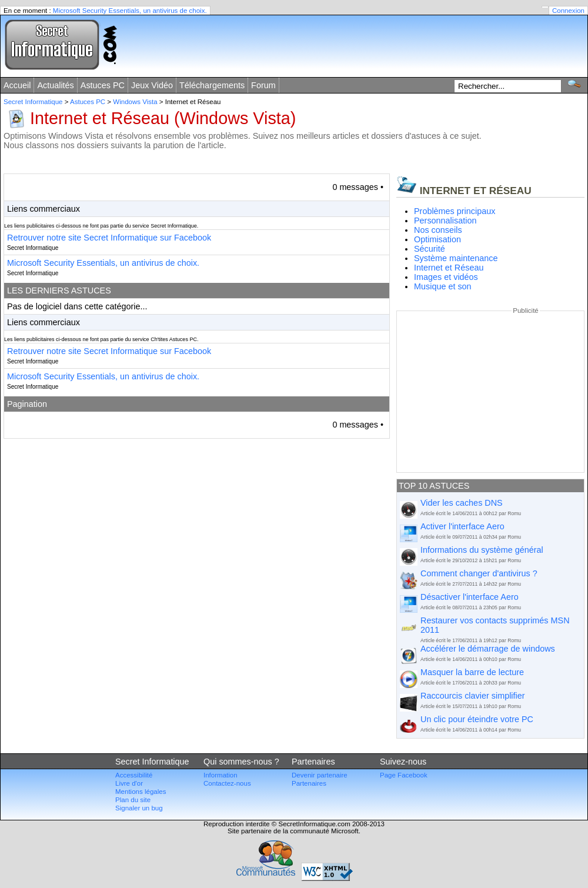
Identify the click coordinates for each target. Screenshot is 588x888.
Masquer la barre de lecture (472, 672)
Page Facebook (404, 775)
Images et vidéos (446, 277)
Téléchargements (212, 85)
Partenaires (309, 783)
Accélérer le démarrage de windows (488, 649)
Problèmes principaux (455, 211)
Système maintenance (456, 258)
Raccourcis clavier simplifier (473, 696)
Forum (263, 85)
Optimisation (437, 239)
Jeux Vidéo (152, 85)
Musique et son (443, 286)
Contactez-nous (227, 783)
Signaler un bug (139, 808)
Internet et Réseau (449, 268)
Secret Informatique (33, 102)
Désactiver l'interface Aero (470, 597)
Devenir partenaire (320, 775)
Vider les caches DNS (462, 503)
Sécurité (430, 249)
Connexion (568, 11)
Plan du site (133, 800)
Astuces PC (103, 85)
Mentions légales (141, 792)
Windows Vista (135, 102)
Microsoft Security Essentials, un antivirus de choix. (130, 11)
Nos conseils (438, 230)
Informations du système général (482, 550)
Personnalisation (445, 221)
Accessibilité (134, 775)
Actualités (55, 85)
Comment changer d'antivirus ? (479, 573)
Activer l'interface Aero (462, 526)
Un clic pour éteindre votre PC (477, 719)
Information (220, 775)
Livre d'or (129, 783)
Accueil (17, 85)
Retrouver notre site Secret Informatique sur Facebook (109, 238)
